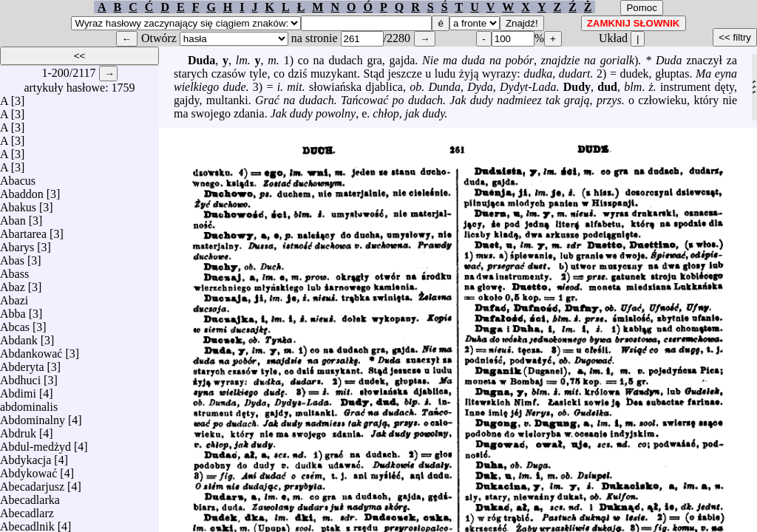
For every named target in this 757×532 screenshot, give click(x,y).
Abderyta (22, 363)
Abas (12, 257)
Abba (13, 310)
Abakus (18, 204)
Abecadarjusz (32, 483)
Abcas (15, 323)
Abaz (13, 283)
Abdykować (28, 470)
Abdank (19, 337)
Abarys (17, 243)
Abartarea (23, 230)
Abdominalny (33, 416)
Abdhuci (20, 376)
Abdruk (18, 430)
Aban (13, 217)
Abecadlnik (27, 523)
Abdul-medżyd (35, 443)
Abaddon (22, 190)
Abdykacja (26, 456)
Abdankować (31, 350)
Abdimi (18, 390)
